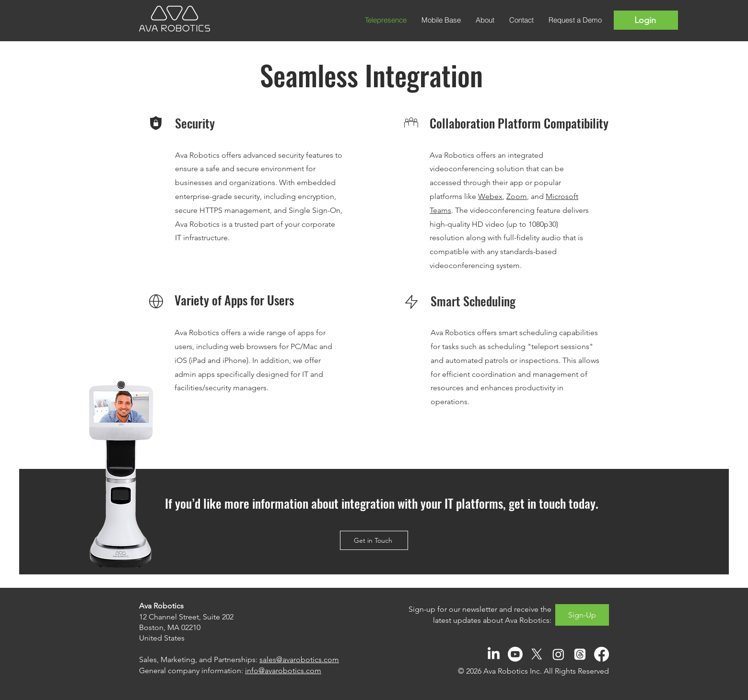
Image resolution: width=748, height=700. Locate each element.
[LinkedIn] (494, 654)
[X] (537, 654)
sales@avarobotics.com (299, 659)
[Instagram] (558, 654)
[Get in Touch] (374, 540)
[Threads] (580, 654)
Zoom (517, 196)
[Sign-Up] (582, 615)
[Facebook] (602, 654)
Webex (490, 196)
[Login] (646, 20)
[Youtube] (515, 654)
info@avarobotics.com (283, 671)
